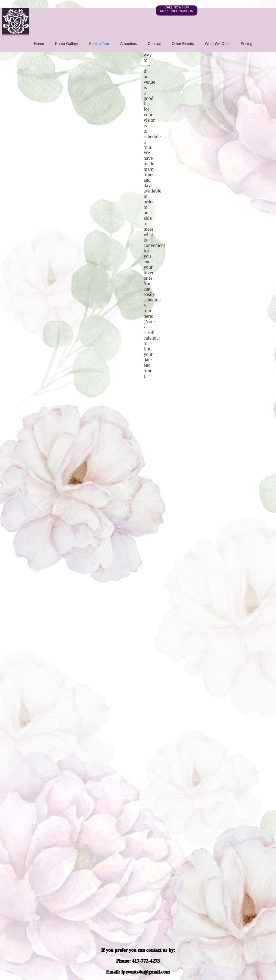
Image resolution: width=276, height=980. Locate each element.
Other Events (183, 44)
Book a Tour (99, 44)
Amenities (128, 44)
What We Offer (217, 44)
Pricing (246, 44)
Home (39, 44)
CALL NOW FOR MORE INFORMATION (177, 9)
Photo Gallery (66, 44)
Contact (154, 44)
